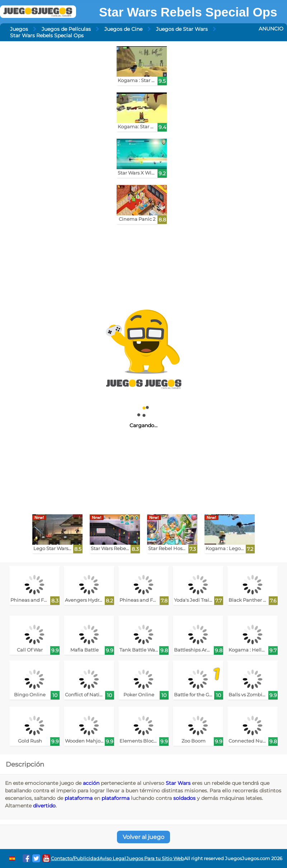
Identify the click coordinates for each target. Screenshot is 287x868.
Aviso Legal (113, 859)
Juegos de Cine (123, 29)
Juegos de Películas (66, 29)
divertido (44, 806)
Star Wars (178, 783)
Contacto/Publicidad (75, 859)
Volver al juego (143, 837)
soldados (184, 798)
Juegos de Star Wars (182, 29)
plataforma (79, 798)
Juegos (19, 29)
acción (91, 783)
